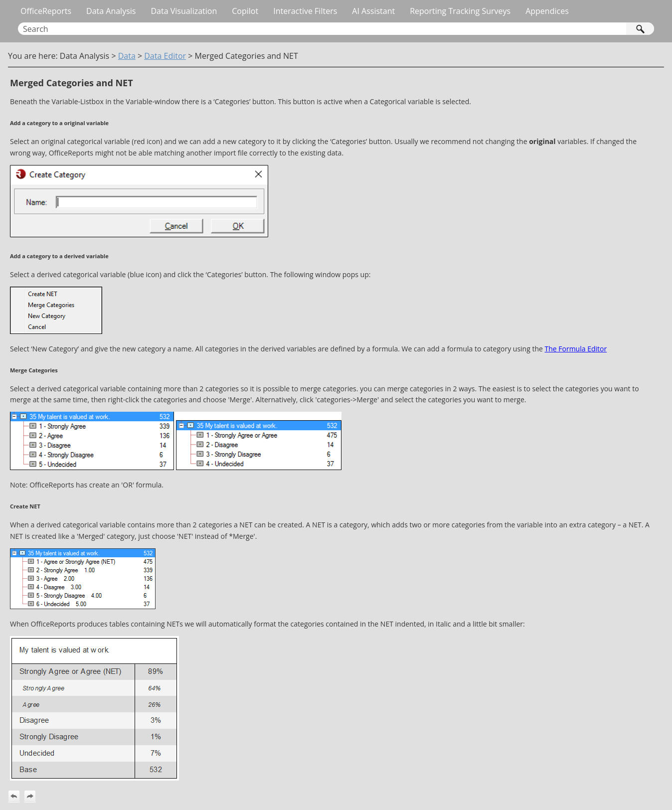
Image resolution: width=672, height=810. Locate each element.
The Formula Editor (576, 349)
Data (127, 56)
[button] (640, 29)
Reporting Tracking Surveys (460, 11)
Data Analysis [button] (111, 11)
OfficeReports (46, 11)
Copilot (245, 11)
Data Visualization (184, 11)
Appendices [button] (547, 11)
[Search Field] (336, 29)
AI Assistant (373, 11)
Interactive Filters (305, 11)
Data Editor (165, 56)
